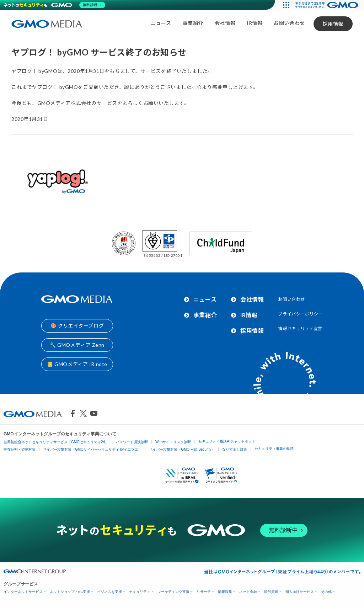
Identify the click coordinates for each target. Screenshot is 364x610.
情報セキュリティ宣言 (300, 328)
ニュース (161, 23)
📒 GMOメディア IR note (77, 364)
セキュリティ (140, 592)
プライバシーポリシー (300, 314)
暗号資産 (271, 592)
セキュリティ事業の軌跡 (274, 449)
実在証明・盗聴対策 (20, 449)
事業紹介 (193, 23)
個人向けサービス (300, 592)
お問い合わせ (289, 23)
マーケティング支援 (173, 592)
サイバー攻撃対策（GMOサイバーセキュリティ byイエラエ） (92, 449)
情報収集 (225, 592)
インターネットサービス (23, 592)
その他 (326, 592)
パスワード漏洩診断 (132, 442)
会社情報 (225, 23)
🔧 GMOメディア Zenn (77, 345)
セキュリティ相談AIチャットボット (227, 441)
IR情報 (255, 23)
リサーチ (204, 592)
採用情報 (333, 24)
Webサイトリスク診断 (173, 442)
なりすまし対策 (235, 449)
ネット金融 (248, 592)
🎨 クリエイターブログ (77, 326)
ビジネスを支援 (109, 592)
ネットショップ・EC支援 (70, 592)
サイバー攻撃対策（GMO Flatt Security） (182, 449)
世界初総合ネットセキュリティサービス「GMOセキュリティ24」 (56, 442)
